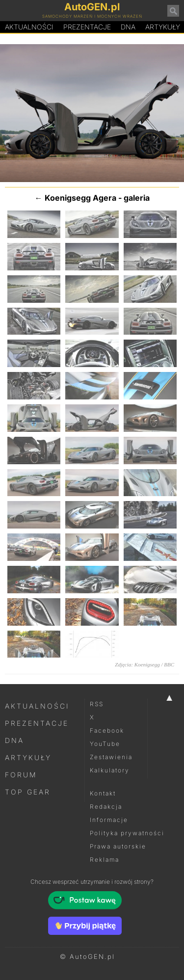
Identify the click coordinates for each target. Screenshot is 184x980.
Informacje (109, 820)
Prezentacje (87, 27)
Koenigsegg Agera (80, 198)
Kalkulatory (110, 770)
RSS (97, 704)
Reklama (105, 860)
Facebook (107, 730)
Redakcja (106, 807)
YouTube (105, 744)
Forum (21, 775)
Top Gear (28, 792)
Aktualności (29, 27)
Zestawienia (111, 757)
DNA (14, 740)
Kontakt (103, 793)
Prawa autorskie (118, 846)
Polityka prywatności (127, 833)
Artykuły (28, 757)
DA (128, 27)
